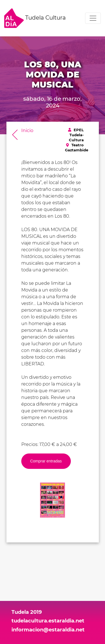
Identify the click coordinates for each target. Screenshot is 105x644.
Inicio (27, 131)
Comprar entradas (46, 461)
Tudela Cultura (35, 18)
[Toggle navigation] (93, 18)
